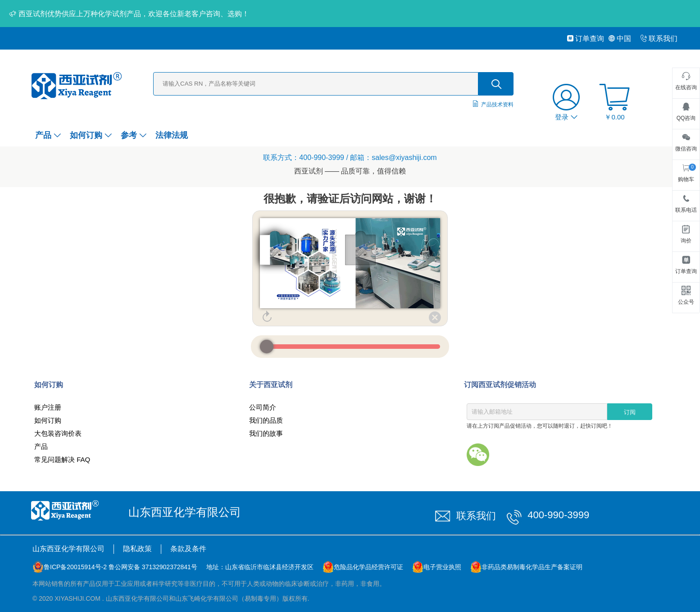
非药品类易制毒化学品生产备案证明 (532, 567)
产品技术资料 (497, 105)
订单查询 (585, 39)
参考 (134, 135)
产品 (48, 135)
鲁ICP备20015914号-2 (75, 567)
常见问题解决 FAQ (62, 459)
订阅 (630, 412)
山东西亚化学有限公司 (68, 549)
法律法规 (172, 135)
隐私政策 (137, 549)
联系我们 (659, 39)
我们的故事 (266, 433)
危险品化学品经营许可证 (368, 567)
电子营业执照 (442, 567)
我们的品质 (266, 420)
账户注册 (48, 407)
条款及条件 (188, 549)
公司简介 (263, 407)
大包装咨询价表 (58, 433)
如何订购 (91, 135)
